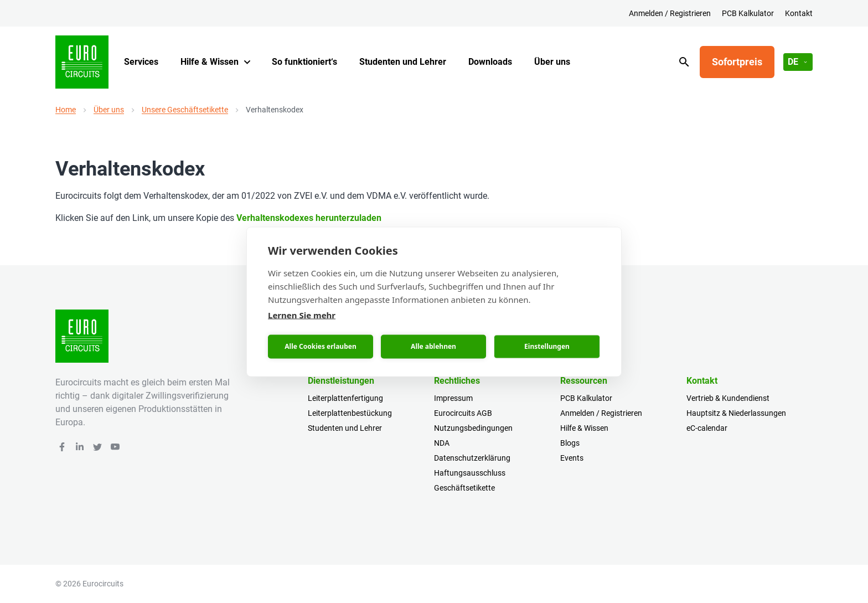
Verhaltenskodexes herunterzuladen (309, 218)
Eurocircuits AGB (463, 413)
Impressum (453, 398)
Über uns (552, 62)
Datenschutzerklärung (472, 458)
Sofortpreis (737, 62)
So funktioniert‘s (304, 62)
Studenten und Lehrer (403, 62)
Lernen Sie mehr (302, 315)
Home (66, 110)
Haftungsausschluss (470, 473)
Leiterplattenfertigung (345, 398)
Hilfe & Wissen (210, 62)
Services (141, 62)
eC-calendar (707, 428)
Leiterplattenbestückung (350, 413)
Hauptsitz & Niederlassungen (736, 413)
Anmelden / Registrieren (670, 13)
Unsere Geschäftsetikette (185, 110)
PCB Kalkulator (748, 13)
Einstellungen (547, 346)
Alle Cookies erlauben (320, 346)
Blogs (570, 443)
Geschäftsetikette (464, 488)
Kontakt (799, 13)
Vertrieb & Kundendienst (728, 398)
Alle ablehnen (433, 346)
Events (572, 458)
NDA (442, 443)
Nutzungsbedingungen (473, 428)
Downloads (490, 62)
